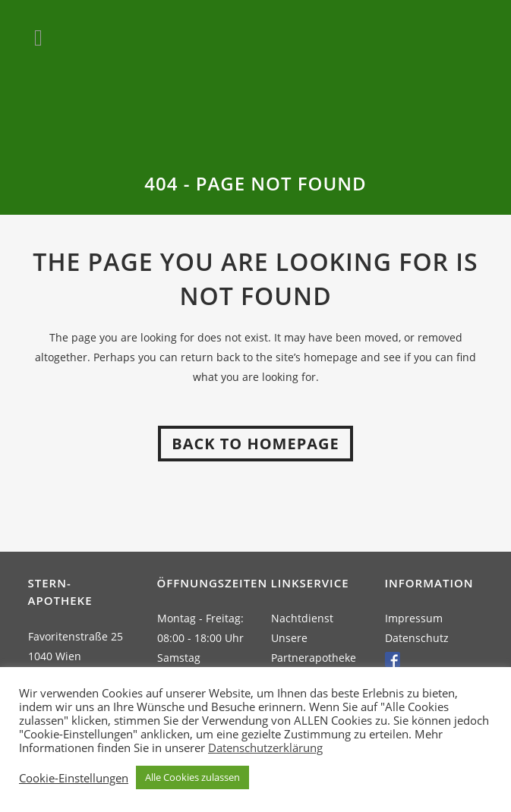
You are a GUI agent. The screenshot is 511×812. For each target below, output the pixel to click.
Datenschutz (417, 638)
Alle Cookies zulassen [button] (192, 777)
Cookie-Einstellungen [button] (74, 778)
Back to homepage (255, 444)
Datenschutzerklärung (265, 747)
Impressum (414, 618)
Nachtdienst (302, 618)
